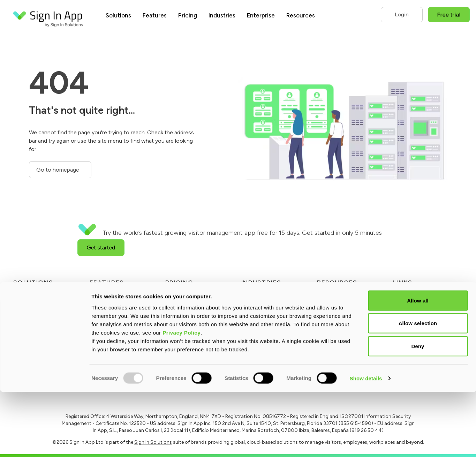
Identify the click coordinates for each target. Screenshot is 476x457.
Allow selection (418, 388)
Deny (418, 411)
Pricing (187, 15)
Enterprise (261, 15)
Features (154, 15)
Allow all (418, 365)
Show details (366, 443)
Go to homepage (58, 170)
